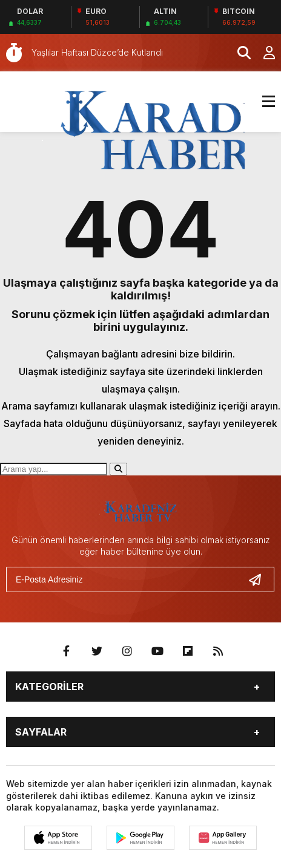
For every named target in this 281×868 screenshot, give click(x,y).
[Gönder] (260, 579)
